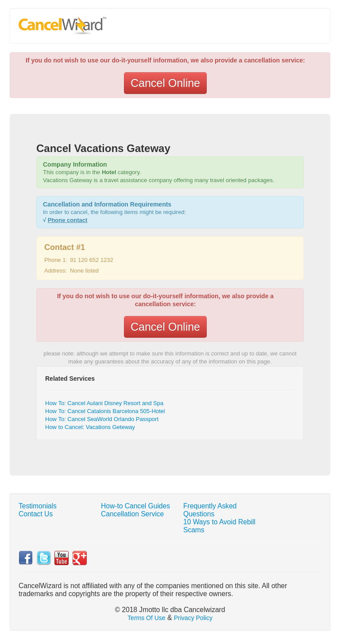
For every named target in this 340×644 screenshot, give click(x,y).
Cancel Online (165, 83)
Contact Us (36, 514)
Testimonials (38, 506)
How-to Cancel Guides (135, 506)
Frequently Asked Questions (210, 510)
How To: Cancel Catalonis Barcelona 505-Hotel (105, 411)
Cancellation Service (132, 514)
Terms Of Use (147, 618)
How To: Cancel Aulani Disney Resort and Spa (104, 403)
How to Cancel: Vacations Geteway (90, 427)
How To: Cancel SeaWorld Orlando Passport (102, 419)
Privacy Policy (193, 618)
